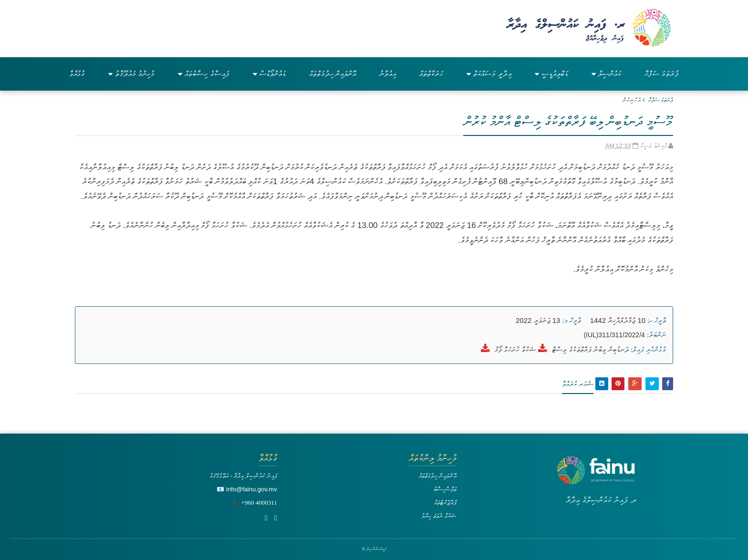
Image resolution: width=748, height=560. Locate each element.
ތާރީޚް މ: (572, 321)
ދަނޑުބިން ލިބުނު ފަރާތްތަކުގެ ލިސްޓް (591, 349)
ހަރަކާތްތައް (431, 74)
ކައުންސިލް (606, 74)
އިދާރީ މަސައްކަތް (489, 74)
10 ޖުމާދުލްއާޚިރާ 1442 (618, 320)
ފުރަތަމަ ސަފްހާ (662, 74)
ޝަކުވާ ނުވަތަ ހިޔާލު (439, 516)
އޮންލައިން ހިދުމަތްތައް (332, 74)
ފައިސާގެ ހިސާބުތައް (203, 74)
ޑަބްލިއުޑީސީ (551, 74)
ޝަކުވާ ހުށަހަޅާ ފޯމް (515, 349)
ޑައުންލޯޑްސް (269, 74)
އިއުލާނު (388, 74)
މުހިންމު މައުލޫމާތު (131, 74)
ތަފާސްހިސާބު (445, 489)
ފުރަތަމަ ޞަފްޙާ (661, 100)
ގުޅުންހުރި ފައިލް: (648, 350)
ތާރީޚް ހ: (657, 321)
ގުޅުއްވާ (77, 74)
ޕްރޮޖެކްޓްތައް (445, 503)
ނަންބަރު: (656, 335)
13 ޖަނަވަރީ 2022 (538, 320)
